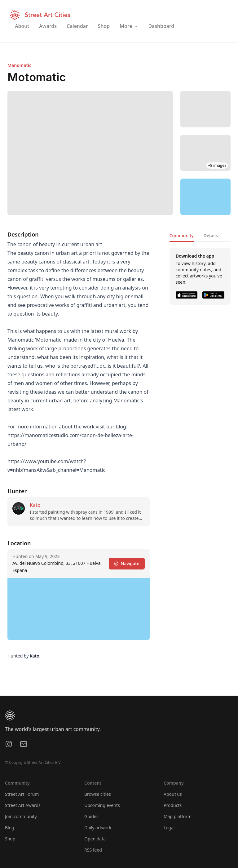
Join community (21, 816)
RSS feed (93, 850)
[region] (205, 197)
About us (173, 794)
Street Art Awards (23, 805)
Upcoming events (102, 805)
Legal (169, 828)
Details (211, 235)
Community (182, 235)
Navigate (127, 563)
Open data (95, 839)
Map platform (178, 816)
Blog (10, 828)
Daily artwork (98, 828)
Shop (10, 839)
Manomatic (19, 65)
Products (173, 805)
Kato (35, 505)
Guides (91, 816)
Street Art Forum (22, 794)
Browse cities (98, 794)
